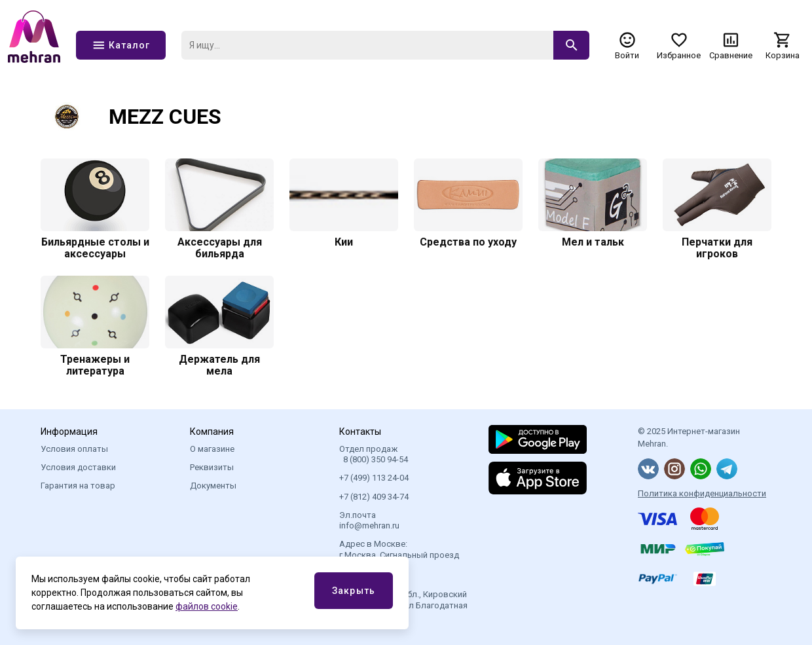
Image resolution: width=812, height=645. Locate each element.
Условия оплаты (74, 449)
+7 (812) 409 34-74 (374, 497)
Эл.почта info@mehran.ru (369, 520)
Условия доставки (78, 467)
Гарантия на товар (78, 486)
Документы (213, 486)
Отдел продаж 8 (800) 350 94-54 (374, 454)
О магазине (212, 449)
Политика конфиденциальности (702, 493)
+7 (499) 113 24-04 (374, 478)
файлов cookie (207, 606)
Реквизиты (212, 467)
